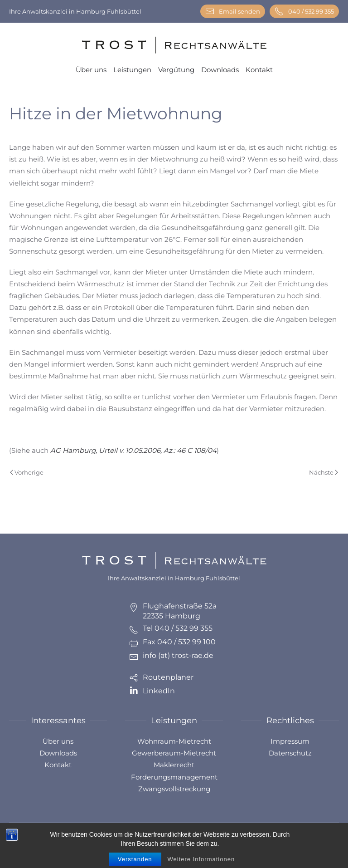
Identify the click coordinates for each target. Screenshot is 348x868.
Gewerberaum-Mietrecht (174, 753)
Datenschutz (290, 753)
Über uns (91, 70)
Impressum (290, 741)
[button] (330, 841)
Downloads (220, 70)
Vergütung (176, 70)
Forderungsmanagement (174, 777)
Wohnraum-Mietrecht (174, 741)
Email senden (233, 11)
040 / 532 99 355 (304, 11)
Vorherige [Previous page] (27, 472)
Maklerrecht (174, 765)
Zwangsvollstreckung (174, 789)
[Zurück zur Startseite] (174, 45)
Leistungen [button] (132, 70)
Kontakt (259, 70)
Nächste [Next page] (324, 472)
